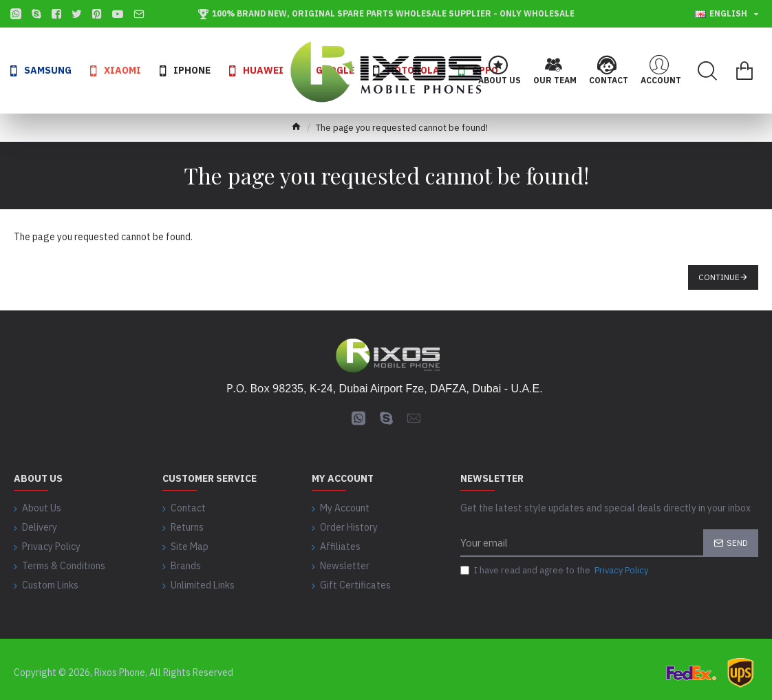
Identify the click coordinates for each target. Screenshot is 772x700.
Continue (719, 277)
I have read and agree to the (555, 571)
